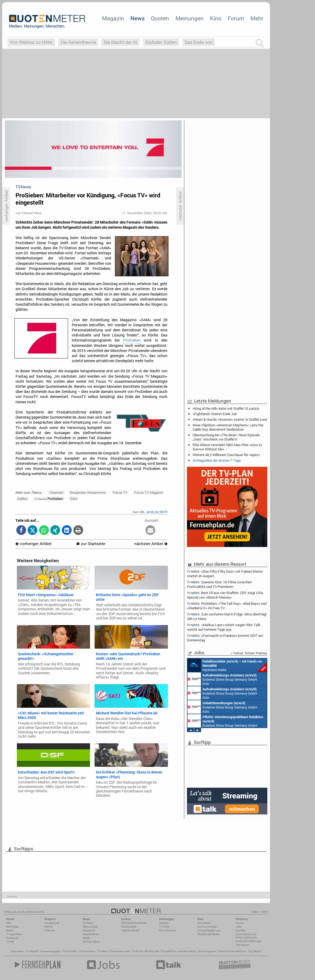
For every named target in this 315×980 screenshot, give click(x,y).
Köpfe (86, 938)
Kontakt (240, 930)
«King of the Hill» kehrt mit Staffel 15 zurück (226, 408)
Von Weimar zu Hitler (31, 42)
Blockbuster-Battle (208, 934)
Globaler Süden (161, 42)
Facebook (12, 938)
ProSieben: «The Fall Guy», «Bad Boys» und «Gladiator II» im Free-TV (227, 606)
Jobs (239, 927)
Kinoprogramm (207, 951)
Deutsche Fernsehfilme (232, 951)
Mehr (257, 18)
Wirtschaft (89, 930)
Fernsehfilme (169, 951)
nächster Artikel (151, 544)
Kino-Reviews (167, 930)
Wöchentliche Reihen (134, 923)
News (138, 18)
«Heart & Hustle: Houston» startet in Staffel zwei (230, 419)
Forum (236, 18)
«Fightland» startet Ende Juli (215, 414)
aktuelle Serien (187, 951)
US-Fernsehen (91, 942)
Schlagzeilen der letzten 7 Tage (217, 460)
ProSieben (132, 340)
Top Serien (254, 951)
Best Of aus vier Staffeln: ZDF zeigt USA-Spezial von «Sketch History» (225, 595)
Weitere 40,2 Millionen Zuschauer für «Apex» (226, 455)
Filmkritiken (70, 951)
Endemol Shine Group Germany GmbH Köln (222, 679)
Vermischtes (90, 927)
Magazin (113, 18)
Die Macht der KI (121, 42)
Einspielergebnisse (209, 930)
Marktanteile (129, 927)
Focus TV (120, 492)
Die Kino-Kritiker (207, 927)
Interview (50, 930)
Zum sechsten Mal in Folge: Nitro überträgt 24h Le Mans (227, 616)
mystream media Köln (227, 665)
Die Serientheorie (78, 42)
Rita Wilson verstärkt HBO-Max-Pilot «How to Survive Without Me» (227, 447)
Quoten (160, 18)
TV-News (88, 923)
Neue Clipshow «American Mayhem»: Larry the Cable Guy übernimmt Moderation (228, 427)
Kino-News (204, 923)
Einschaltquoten (120, 951)
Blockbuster (152, 951)
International (91, 934)
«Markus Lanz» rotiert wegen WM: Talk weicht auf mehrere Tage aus (224, 627)
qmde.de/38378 (157, 512)
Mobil (10, 930)
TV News (103, 951)
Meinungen (190, 18)
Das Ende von (199, 42)
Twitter (10, 942)
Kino (216, 18)
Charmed (56, 492)
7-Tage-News (14, 934)
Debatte (164, 923)
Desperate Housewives (88, 492)
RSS (9, 923)
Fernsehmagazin (50, 951)
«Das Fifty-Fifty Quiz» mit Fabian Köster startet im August (225, 573)
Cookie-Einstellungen (249, 941)
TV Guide (137, 951)
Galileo (22, 499)
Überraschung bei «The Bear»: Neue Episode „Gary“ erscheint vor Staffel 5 (226, 437)
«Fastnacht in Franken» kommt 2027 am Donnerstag (225, 638)
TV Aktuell (32, 951)
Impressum (243, 945)
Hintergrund (52, 923)
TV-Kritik (164, 927)
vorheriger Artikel (33, 544)
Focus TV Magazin (149, 492)
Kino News (18, 951)
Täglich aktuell (130, 930)
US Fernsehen (87, 951)
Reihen (49, 927)
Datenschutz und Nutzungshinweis (246, 936)
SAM (74, 499)
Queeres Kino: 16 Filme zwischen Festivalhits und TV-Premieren (219, 584)
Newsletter (12, 927)
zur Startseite (91, 544)
